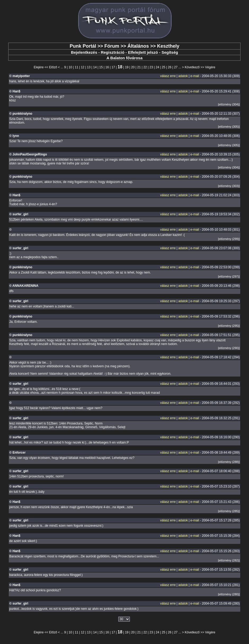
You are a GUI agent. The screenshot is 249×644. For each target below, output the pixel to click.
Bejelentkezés (84, 52)
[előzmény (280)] (229, 594)
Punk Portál (83, 46)
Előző (53, 67)
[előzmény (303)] (229, 186)
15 (101, 67)
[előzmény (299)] (229, 239)
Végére (210, 67)
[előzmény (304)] (229, 104)
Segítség (170, 52)
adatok (183, 76)
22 (145, 67)
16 (107, 67)
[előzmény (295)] (229, 326)
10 (70, 67)
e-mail (195, 76)
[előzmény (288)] (229, 462)
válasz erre (168, 76)
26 (170, 67)
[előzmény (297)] (229, 276)
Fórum (112, 46)
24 (157, 67)
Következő (192, 67)
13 (89, 67)
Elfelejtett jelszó (143, 52)
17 (113, 67)
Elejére (39, 67)
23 (151, 67)
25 (164, 67)
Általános (138, 46)
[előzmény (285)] (229, 511)
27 (176, 67)
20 (133, 67)
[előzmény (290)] (229, 348)
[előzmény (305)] (229, 127)
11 (76, 67)
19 (127, 67)
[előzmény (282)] (229, 560)
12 (83, 67)
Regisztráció (112, 52)
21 (139, 67)
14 (95, 67)
